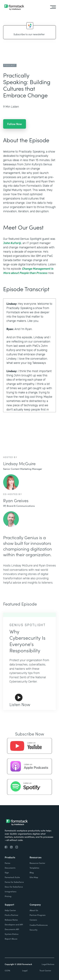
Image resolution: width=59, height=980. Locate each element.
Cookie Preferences (39, 925)
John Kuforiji (12, 243)
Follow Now (15, 124)
